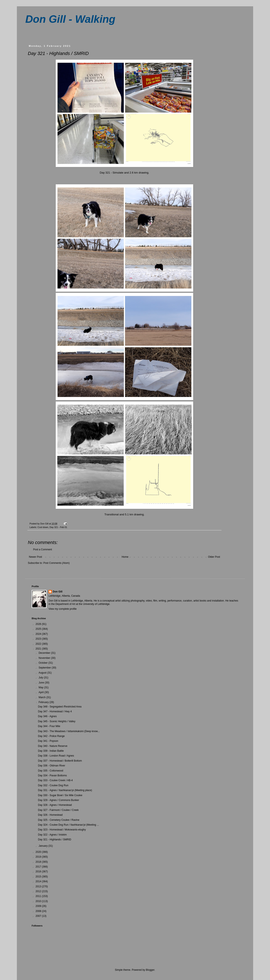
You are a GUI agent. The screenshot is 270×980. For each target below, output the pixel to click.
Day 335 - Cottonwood (51, 771)
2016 (39, 872)
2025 (39, 629)
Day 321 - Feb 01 (58, 527)
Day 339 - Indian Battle (51, 751)
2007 (39, 916)
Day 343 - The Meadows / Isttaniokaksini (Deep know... (69, 731)
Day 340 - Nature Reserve (53, 746)
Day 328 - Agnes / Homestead (55, 805)
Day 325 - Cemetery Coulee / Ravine (59, 820)
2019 (39, 857)
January (43, 846)
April (41, 692)
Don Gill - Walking (70, 19)
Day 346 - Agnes (47, 716)
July (41, 678)
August (43, 673)
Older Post (214, 557)
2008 (39, 911)
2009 (39, 906)
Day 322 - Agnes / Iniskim (52, 835)
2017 (39, 867)
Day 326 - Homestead (50, 815)
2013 (39, 886)
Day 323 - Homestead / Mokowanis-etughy (62, 830)
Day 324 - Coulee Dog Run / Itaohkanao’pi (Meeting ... (68, 825)
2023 (39, 639)
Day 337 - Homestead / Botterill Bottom (60, 761)
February (44, 702)
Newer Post (35, 557)
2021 (39, 649)
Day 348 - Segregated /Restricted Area (60, 707)
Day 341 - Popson (48, 741)
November (45, 658)
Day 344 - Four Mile (49, 726)
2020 (39, 852)
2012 (39, 891)
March (43, 697)
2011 (39, 896)
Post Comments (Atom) (56, 563)
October (43, 663)
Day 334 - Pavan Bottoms (52, 775)
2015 (39, 877)
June (42, 683)
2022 (39, 644)
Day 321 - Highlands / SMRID (55, 840)
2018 (39, 862)
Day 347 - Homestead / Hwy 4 (55, 711)
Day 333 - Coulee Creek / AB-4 (55, 780)
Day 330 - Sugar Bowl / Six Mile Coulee (60, 795)
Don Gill (58, 592)
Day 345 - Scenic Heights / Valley (57, 721)
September (45, 668)
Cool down (43, 527)
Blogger (150, 970)
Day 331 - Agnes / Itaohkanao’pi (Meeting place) (65, 790)
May (41, 687)
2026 (39, 624)
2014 (39, 881)
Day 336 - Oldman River (52, 766)
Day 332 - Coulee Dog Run (53, 785)
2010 (39, 901)
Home (125, 557)
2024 (39, 634)
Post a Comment (43, 549)
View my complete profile (63, 609)
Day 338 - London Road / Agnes (56, 756)
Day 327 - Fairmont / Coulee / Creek (58, 810)
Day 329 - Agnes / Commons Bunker (59, 800)
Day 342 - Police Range (51, 736)
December (45, 653)
